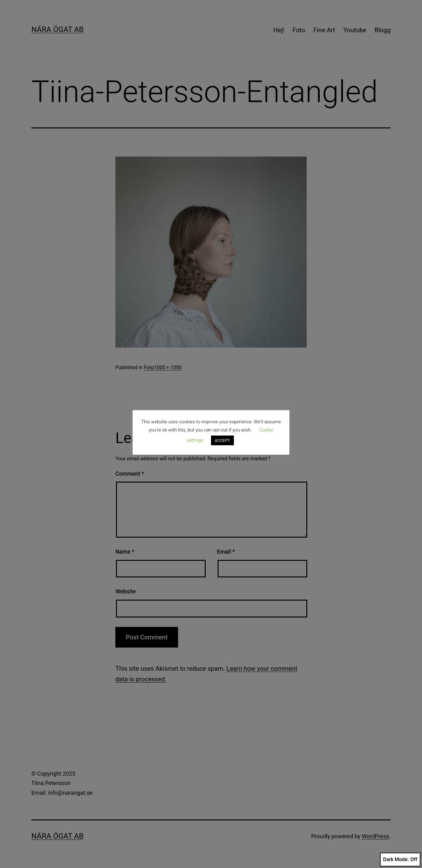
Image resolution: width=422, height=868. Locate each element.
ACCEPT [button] (222, 440)
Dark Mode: (400, 860)
